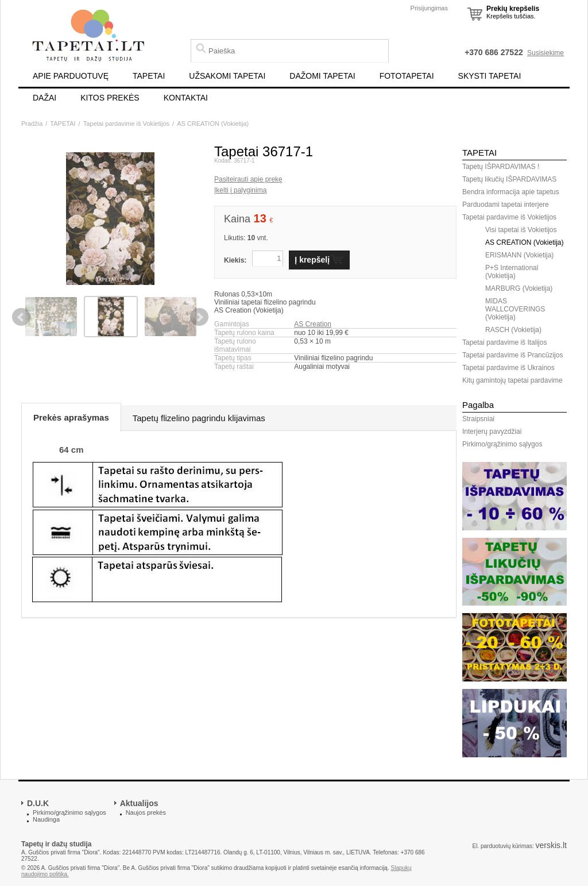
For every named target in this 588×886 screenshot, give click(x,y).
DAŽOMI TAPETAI (322, 76)
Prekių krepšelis (513, 9)
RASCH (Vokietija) (513, 330)
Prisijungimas (429, 8)
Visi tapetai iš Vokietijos (521, 230)
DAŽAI (45, 98)
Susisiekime (546, 53)
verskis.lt (551, 845)
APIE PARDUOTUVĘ (71, 76)
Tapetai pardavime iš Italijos (504, 342)
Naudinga (46, 819)
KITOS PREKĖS (110, 98)
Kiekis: (235, 260)
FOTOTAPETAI (407, 76)
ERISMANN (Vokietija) (519, 255)
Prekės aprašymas (71, 417)
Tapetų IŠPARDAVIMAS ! (501, 167)
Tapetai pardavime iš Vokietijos (126, 124)
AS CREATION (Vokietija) (213, 124)
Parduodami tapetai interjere (506, 205)
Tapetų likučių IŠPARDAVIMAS (509, 179)
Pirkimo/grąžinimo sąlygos (502, 444)
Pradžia (32, 124)
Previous (21, 317)
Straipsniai (478, 419)
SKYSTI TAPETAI (490, 76)
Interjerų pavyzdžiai (492, 432)
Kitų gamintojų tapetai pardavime (512, 380)
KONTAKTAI (186, 98)
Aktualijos (139, 803)
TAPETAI (149, 76)
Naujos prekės (146, 812)
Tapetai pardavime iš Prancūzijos (512, 355)
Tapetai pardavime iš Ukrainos (508, 368)
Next (199, 317)
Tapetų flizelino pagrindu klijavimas (199, 418)
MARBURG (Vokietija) (519, 288)
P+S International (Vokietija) (512, 272)
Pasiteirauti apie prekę (248, 179)
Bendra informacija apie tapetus (511, 192)
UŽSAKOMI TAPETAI (227, 76)
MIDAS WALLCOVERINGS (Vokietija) (515, 309)
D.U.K (38, 803)
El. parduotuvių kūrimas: (503, 846)
